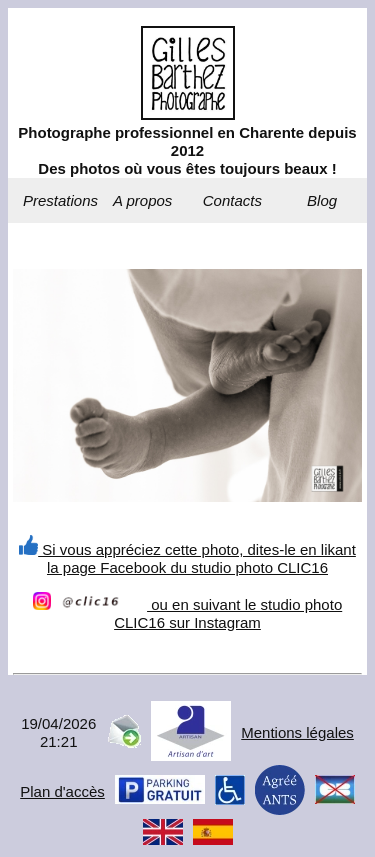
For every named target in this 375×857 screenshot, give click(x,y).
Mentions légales (297, 732)
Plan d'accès (62, 791)
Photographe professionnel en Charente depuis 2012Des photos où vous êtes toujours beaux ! (187, 150)
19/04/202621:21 (58, 732)
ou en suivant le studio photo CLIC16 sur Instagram (187, 613)
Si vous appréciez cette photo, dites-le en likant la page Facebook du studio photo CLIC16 (187, 558)
